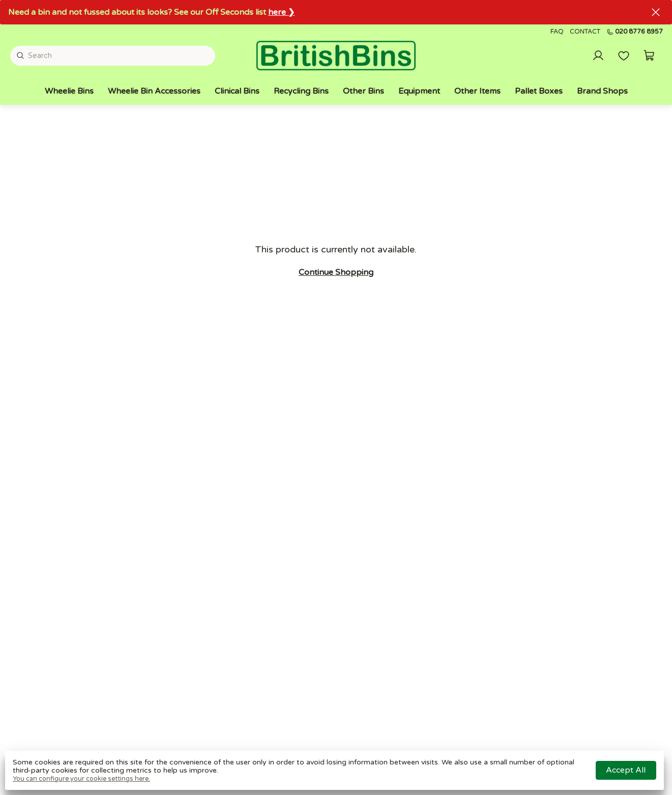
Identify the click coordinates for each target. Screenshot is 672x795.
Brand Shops (602, 91)
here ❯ (281, 12)
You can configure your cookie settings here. (81, 779)
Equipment (419, 91)
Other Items (477, 91)
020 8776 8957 (635, 32)
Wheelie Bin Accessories (154, 91)
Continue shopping (336, 272)
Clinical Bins (237, 91)
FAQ (557, 32)
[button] (649, 55)
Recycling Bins (301, 91)
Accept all (626, 770)
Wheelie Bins (69, 91)
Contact (585, 32)
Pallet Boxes (539, 91)
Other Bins (363, 91)
